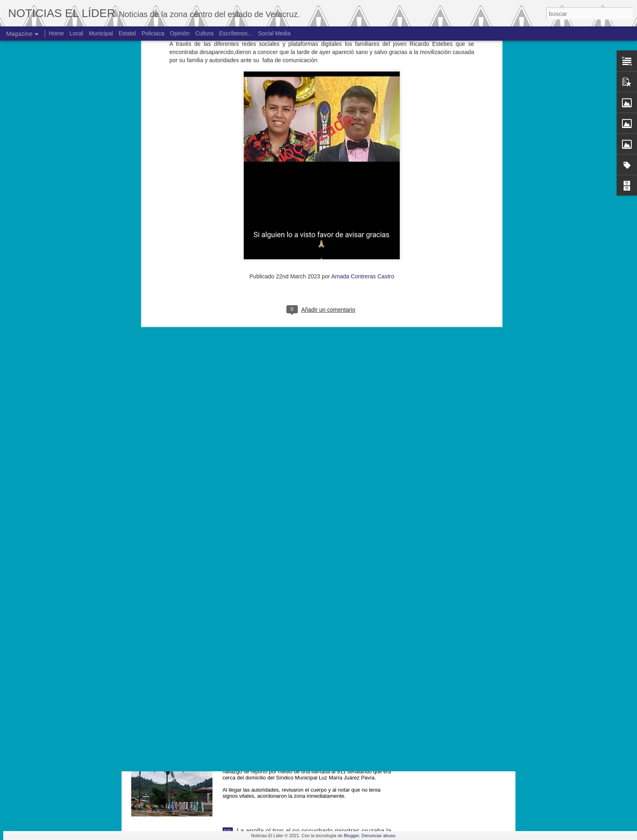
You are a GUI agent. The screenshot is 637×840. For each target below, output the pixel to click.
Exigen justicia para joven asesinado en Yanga (304, 646)
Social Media (274, 33)
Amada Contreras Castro (363, 117)
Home (56, 33)
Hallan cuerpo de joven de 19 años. (288, 739)
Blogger (351, 836)
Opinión (180, 33)
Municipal (101, 33)
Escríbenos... (236, 33)
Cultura (204, 33)
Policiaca (153, 33)
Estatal (127, 33)
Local (76, 33)
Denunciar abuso (378, 836)
